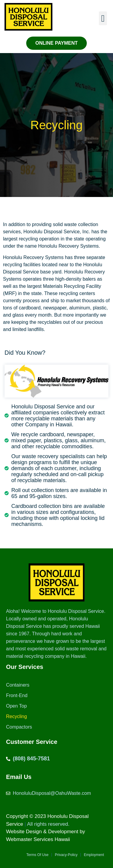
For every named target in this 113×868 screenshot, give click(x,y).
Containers (18, 685)
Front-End (17, 695)
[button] (103, 18)
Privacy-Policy (66, 855)
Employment (94, 855)
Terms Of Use (38, 855)
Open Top (16, 706)
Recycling (16, 716)
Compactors (19, 727)
